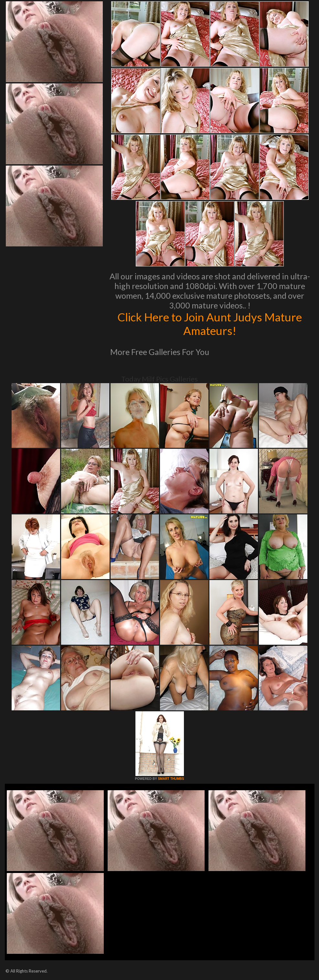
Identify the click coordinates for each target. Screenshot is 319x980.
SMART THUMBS (171, 779)
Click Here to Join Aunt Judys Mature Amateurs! (210, 324)
